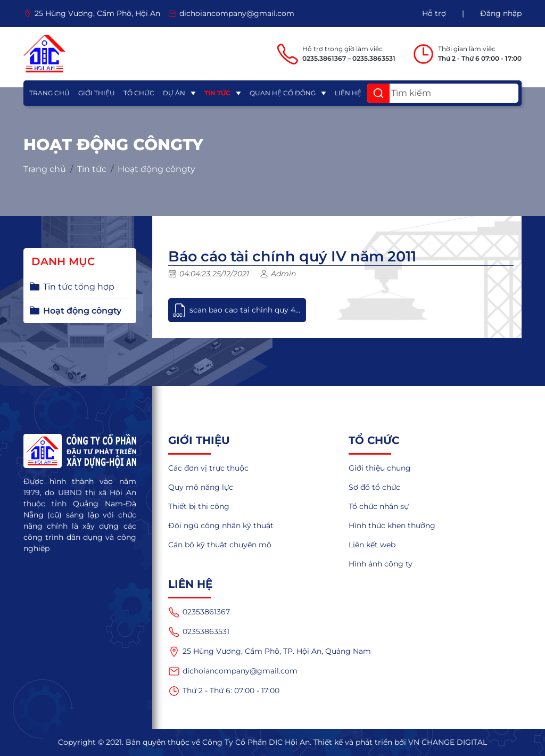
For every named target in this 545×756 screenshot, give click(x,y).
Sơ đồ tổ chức (374, 487)
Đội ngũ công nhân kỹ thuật (221, 525)
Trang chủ (49, 93)
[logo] (44, 54)
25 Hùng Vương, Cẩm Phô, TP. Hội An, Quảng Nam (270, 652)
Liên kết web (372, 545)
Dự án (174, 93)
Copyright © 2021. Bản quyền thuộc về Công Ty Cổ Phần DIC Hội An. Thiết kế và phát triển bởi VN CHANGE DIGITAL (272, 742)
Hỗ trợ (434, 13)
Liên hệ (348, 93)
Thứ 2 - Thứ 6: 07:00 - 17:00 (224, 691)
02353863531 (199, 632)
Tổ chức (139, 93)
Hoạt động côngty (156, 170)
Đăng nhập (501, 13)
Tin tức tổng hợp (79, 287)
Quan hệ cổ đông (283, 93)
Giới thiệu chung (380, 468)
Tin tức (217, 93)
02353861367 (199, 612)
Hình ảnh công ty (381, 564)
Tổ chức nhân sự (379, 506)
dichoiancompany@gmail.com (233, 671)
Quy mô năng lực (201, 487)
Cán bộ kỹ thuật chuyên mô (220, 545)
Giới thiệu (97, 93)
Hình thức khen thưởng (392, 525)
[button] (378, 93)
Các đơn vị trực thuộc (208, 468)
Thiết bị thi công (199, 506)
